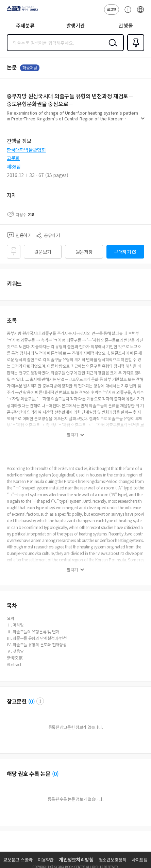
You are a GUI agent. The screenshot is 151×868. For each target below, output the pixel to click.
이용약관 (46, 860)
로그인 (112, 9)
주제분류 (25, 25)
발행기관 (76, 25)
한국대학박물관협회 (26, 150)
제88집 (14, 166)
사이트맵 (140, 860)
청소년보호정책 (113, 860)
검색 (112, 48)
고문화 (13, 158)
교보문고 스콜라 (18, 860)
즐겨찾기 (134, 50)
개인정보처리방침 (76, 859)
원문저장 (84, 252)
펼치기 (143, 121)
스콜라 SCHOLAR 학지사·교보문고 (21, 11)
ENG (140, 13)
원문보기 (43, 252)
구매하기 (123, 252)
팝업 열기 (40, 701)
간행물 (126, 25)
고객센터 (126, 13)
